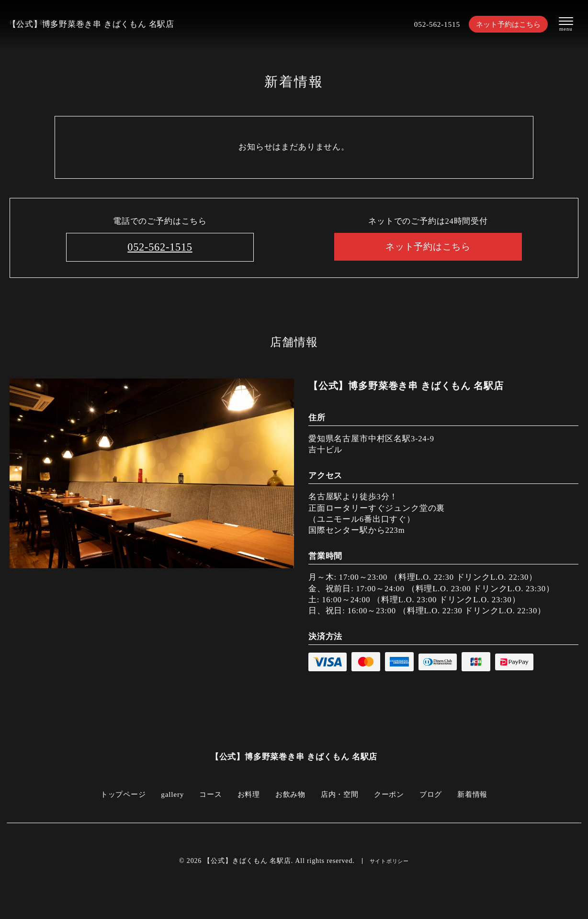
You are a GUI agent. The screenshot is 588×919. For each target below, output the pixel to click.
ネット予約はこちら (508, 24)
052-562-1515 (432, 24)
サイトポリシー (389, 862)
